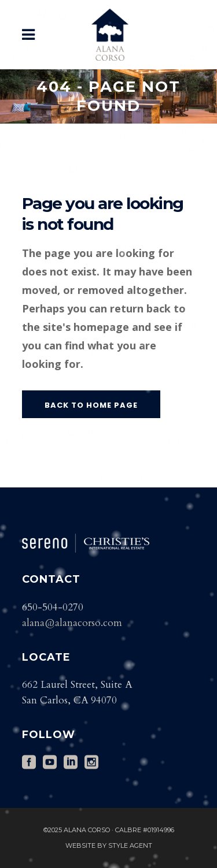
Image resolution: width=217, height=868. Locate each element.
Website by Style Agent (109, 845)
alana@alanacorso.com (72, 623)
